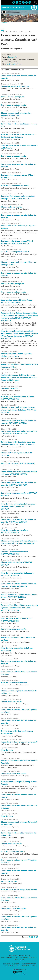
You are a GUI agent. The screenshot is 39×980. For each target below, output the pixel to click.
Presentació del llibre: (18, 639)
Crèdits (34, 966)
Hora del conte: (15, 186)
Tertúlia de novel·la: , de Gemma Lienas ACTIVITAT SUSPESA (19, 596)
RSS (18, 966)
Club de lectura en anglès (11, 207)
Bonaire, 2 (12, 57)
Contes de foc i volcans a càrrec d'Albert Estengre (18, 176)
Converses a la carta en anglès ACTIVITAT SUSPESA (19, 494)
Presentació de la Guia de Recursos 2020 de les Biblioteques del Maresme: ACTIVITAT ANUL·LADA (19, 317)
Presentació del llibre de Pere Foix (19, 762)
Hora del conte (7, 750)
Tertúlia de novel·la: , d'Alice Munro (17, 732)
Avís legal (16, 964)
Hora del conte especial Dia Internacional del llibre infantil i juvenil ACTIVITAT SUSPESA (18, 506)
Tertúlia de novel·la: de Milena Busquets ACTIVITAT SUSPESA (18, 443)
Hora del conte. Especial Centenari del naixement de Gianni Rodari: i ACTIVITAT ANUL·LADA (19, 335)
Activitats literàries (14, 64)
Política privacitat (29, 964)
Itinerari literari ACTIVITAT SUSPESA (19, 473)
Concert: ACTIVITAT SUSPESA (15, 553)
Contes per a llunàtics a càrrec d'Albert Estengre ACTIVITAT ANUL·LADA (17, 242)
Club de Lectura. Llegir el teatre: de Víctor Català (16, 114)
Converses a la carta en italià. (19, 673)
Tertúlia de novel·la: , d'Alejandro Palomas (18, 227)
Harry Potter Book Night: (19, 783)
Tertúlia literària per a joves (12, 97)
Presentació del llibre (19, 742)
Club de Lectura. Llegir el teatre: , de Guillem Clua (19, 692)
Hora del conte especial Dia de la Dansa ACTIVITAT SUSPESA (18, 398)
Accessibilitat (10, 966)
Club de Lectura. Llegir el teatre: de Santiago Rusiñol (19, 263)
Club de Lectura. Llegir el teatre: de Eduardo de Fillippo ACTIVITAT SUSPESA (19, 410)
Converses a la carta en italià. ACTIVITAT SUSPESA (19, 432)
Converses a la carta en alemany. (19, 711)
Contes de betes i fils (10, 388)
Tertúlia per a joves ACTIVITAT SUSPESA (18, 463)
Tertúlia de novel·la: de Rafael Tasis (18, 834)
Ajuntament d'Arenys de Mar (13, 7)
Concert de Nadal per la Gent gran (15, 86)
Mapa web (25, 966)
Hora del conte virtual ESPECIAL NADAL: (18, 136)
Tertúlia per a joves (9, 881)
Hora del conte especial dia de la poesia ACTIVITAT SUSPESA (17, 574)
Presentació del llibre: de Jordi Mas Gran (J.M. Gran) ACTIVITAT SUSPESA (19, 608)
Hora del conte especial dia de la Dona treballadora (17, 649)
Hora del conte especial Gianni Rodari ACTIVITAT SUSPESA (17, 620)
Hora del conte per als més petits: (19, 889)
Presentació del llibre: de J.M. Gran (19, 366)
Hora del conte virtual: (19, 147)
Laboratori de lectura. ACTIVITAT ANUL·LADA (17, 301)
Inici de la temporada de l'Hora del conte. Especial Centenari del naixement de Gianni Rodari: (19, 378)
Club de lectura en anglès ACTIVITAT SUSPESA (16, 454)
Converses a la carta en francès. (18, 77)
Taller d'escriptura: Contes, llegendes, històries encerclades (16, 355)
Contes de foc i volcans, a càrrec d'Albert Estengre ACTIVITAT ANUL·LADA (18, 197)
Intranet (7, 964)
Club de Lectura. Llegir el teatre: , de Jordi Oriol (19, 823)
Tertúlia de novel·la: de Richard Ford (19, 125)
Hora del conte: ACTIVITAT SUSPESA (15, 531)
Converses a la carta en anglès (13, 105)
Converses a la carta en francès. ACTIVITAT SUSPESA (18, 422)
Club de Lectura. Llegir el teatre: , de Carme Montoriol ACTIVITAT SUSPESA (19, 542)
